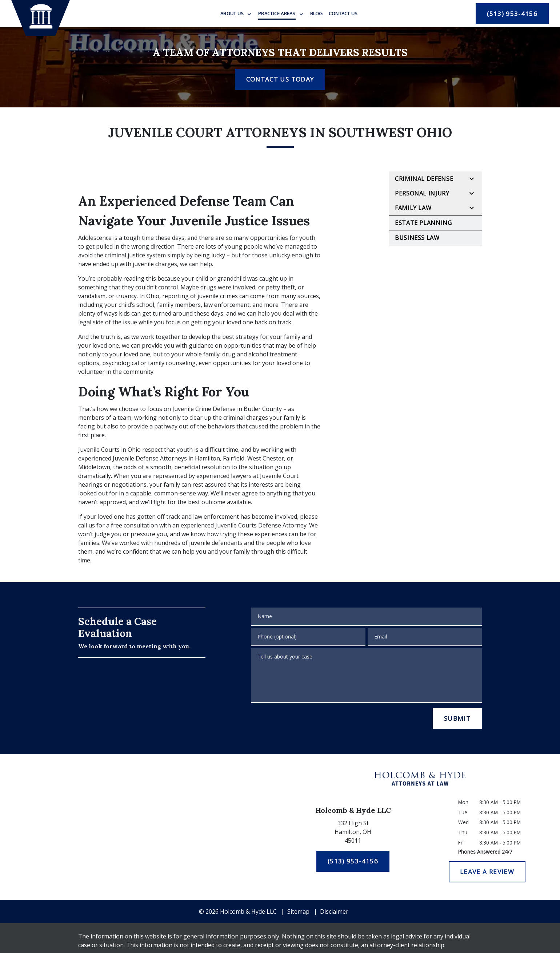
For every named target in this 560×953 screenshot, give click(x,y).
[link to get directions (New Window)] (353, 833)
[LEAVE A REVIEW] (487, 872)
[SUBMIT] (457, 719)
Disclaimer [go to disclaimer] (334, 912)
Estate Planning (423, 223)
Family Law (413, 208)
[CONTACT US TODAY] (280, 79)
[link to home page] (41, 18)
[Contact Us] (343, 13)
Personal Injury (422, 193)
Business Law (417, 238)
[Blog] (317, 13)
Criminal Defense (424, 179)
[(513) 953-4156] (512, 14)
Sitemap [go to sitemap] (298, 912)
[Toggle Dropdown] (249, 14)
